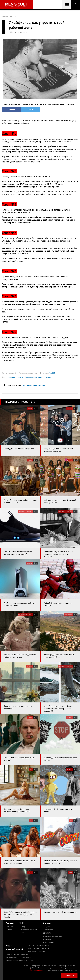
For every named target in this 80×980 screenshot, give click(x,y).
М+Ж (21, 923)
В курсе (9, 945)
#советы (20, 377)
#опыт (41, 377)
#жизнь (48, 377)
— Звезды (9, 930)
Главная (5, 16)
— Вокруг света (49, 942)
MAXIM (52, 373)
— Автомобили (49, 930)
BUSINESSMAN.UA (18, 957)
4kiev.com (36, 951)
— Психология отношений (29, 930)
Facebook (11, 109)
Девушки (10, 923)
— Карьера (47, 939)
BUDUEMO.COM (19, 960)
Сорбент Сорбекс (36, 970)
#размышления (31, 377)
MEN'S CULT (38, 948)
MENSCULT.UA (17, 954)
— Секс (22, 933)
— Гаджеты (47, 927)
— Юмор (22, 927)
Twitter (30, 109)
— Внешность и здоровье (52, 936)
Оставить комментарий (34, 385)
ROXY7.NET (39, 945)
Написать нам (69, 976)
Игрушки (47, 923)
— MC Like (9, 927)
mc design (57, 968)
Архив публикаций (14, 949)
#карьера (11, 377)
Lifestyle (47, 933)
